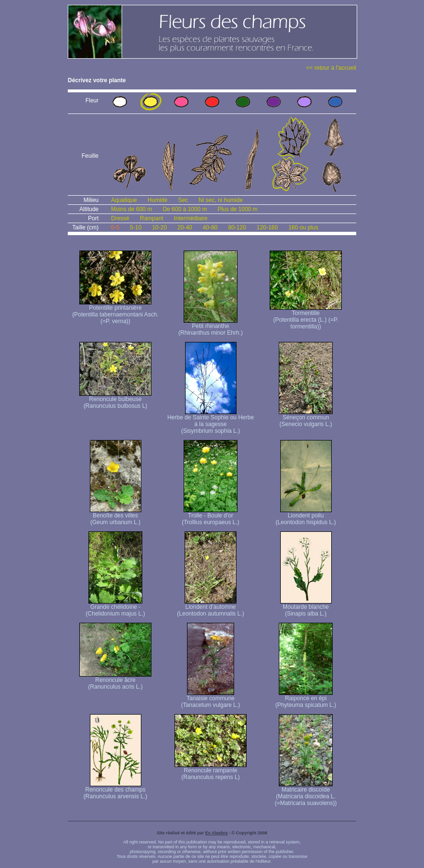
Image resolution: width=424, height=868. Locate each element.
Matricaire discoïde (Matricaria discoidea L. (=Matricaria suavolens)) (306, 794)
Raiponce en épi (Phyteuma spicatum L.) (306, 699)
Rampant (152, 218)
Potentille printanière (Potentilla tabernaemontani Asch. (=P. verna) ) (115, 312)
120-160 (267, 227)
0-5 (115, 227)
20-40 (185, 227)
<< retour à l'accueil (331, 68)
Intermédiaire (191, 218)
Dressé (120, 218)
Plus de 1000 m (237, 209)
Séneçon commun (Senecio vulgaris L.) (306, 418)
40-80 (210, 227)
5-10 (136, 227)
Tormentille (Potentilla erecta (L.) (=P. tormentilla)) (306, 317)
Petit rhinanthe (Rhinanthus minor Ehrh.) (211, 327)
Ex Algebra (217, 833)
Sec (183, 200)
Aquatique (124, 200)
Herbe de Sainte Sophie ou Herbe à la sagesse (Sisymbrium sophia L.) (211, 421)
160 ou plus (303, 227)
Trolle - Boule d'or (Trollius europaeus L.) (211, 516)
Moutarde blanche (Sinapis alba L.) (306, 608)
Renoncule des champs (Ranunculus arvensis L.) (116, 790)
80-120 (237, 227)
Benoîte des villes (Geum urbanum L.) (116, 516)
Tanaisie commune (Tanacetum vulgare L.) (211, 699)
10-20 (159, 227)
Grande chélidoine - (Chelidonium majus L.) (115, 608)
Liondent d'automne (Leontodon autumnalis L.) (210, 608)
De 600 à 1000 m (185, 209)
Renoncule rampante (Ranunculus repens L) (211, 771)
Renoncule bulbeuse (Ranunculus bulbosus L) (115, 400)
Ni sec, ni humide (221, 200)
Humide (157, 200)
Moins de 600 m (131, 209)
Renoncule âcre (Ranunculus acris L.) (115, 681)
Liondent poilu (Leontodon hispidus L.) (306, 516)
